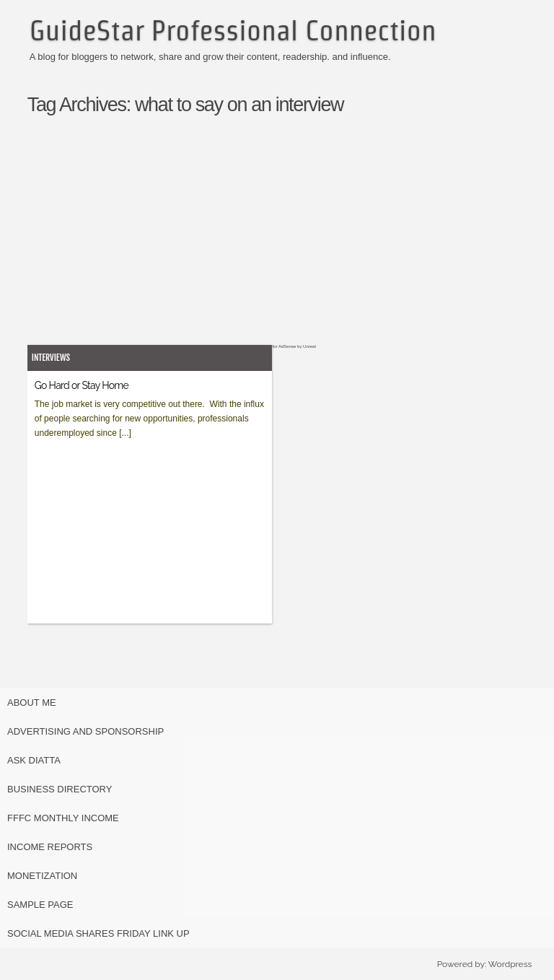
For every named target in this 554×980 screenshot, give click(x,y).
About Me (32, 703)
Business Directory (60, 789)
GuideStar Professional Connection (233, 30)
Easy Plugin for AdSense (272, 346)
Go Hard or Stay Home (82, 385)
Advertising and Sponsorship (85, 731)
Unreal (309, 346)
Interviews (51, 358)
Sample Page (40, 905)
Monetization (42, 876)
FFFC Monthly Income (63, 818)
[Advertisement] (293, 243)
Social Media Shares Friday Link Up (98, 933)
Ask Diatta (34, 760)
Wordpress (510, 964)
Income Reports (50, 847)
